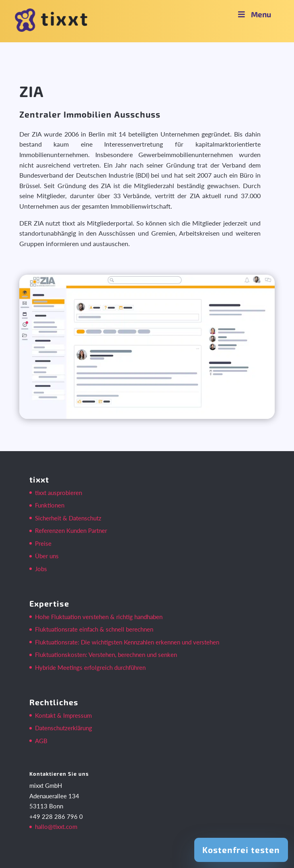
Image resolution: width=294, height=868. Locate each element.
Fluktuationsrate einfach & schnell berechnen (94, 629)
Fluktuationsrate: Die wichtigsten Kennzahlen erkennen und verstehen (127, 642)
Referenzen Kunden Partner (71, 530)
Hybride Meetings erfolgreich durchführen (90, 667)
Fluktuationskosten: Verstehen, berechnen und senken (106, 655)
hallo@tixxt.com (56, 827)
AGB (41, 741)
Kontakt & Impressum (63, 715)
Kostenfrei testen (241, 850)
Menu (254, 14)
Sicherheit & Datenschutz (68, 518)
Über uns (47, 556)
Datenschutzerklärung (64, 728)
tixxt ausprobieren (59, 493)
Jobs (41, 569)
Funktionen (50, 505)
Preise (43, 543)
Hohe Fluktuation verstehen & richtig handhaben (99, 617)
